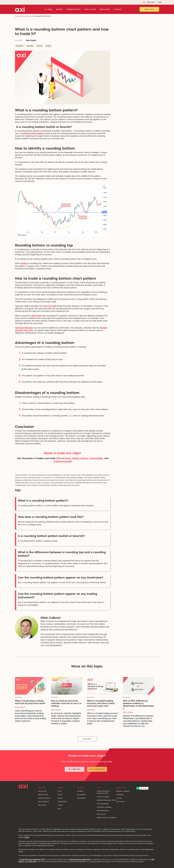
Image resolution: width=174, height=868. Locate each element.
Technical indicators (24, 328)
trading (24, 263)
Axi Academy (82, 795)
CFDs (58, 458)
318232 (27, 837)
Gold (59, 809)
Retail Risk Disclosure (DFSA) (106, 800)
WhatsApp (120, 795)
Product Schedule (103, 797)
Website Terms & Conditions (107, 818)
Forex (60, 791)
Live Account (42, 791)
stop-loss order (50, 306)
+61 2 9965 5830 (30, 862)
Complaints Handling (104, 807)
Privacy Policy (101, 814)
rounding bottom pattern (32, 133)
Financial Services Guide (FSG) (80, 859)
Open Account (149, 9)
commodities (96, 458)
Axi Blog (80, 791)
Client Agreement (103, 804)
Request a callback (123, 791)
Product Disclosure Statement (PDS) (32, 859)
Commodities (62, 802)
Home (17, 16)
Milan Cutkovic (31, 40)
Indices (60, 798)
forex (68, 458)
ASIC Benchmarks (103, 811)
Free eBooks (81, 798)
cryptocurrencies (62, 461)
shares (75, 458)
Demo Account (43, 795)
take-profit (36, 316)
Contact (119, 798)
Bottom (40, 46)
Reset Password (43, 802)
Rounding (30, 46)
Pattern (48, 46)
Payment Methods (44, 798)
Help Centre (42, 805)
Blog (22, 16)
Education (28, 16)
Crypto (60, 805)
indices (84, 458)
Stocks (60, 795)
